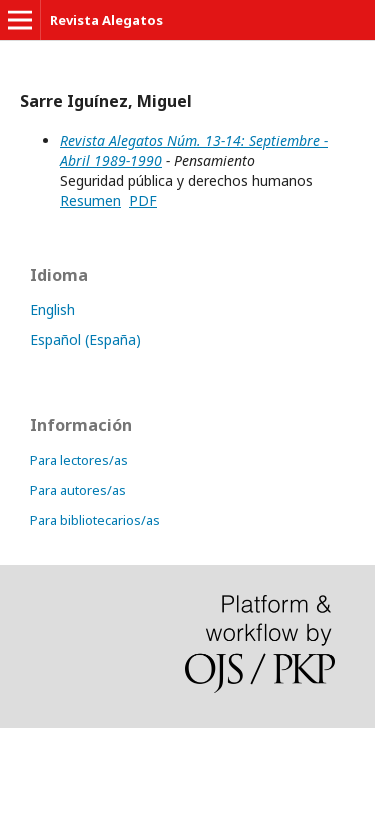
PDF (143, 200)
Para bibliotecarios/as (95, 520)
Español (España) (85, 339)
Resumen (90, 200)
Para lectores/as (79, 460)
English (52, 309)
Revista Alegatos (106, 20)
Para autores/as (78, 490)
